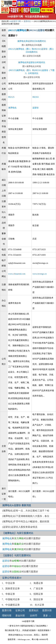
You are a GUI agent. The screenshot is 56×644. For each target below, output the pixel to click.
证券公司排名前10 (12, 578)
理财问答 (7, 616)
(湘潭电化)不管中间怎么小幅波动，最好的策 (26, 521)
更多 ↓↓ (47, 616)
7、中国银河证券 (11, 599)
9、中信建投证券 (11, 605)
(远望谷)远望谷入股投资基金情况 (20, 527)
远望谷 (36, 108)
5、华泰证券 (8, 594)
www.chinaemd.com (17, 274)
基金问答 (20, 616)
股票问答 (47, 610)
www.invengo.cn (39, 274)
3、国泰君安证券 (11, 589)
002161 (36, 97)
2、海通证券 (36, 583)
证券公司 (20, 610)
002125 (11, 97)
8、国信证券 (36, 599)
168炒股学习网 (15, 17)
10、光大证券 (37, 605)
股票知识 (34, 610)
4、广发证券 (36, 589)
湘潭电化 (12, 108)
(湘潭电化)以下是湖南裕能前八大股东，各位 (26, 516)
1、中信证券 (8, 583)
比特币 (34, 616)
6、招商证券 (36, 594)
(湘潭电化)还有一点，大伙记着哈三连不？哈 (26, 511)
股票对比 (27, 21)
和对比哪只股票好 (21, 538)
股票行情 (7, 610)
